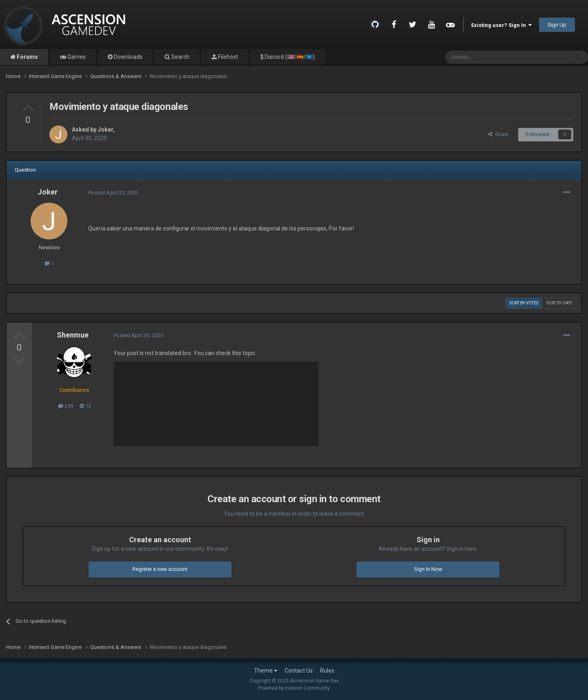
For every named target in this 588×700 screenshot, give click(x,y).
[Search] (488, 57)
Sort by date (559, 303)
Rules (327, 671)
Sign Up (557, 25)
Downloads (128, 57)
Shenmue (73, 335)
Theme (266, 671)
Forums (27, 57)
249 (66, 406)
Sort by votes (524, 303)
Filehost (227, 57)
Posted (113, 193)
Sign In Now (428, 569)
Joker (105, 130)
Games (76, 57)
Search (180, 57)
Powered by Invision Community (294, 688)
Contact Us (299, 671)
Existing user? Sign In (501, 25)
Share (498, 134)
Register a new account (160, 569)
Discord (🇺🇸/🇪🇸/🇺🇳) (289, 57)
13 (85, 406)
